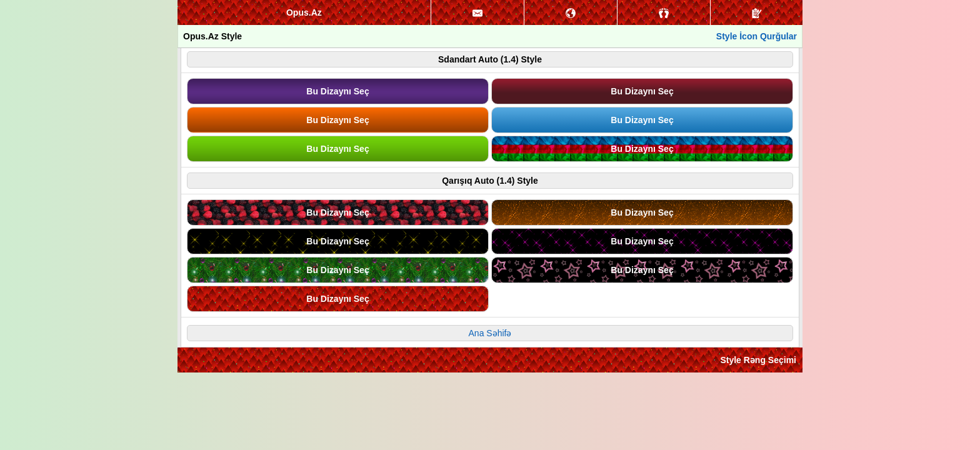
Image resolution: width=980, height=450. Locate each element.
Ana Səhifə (490, 333)
